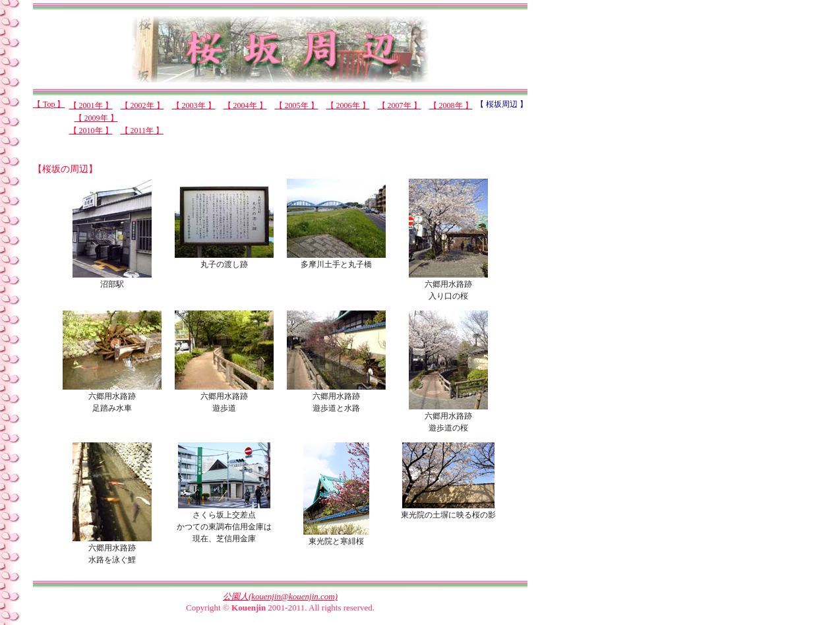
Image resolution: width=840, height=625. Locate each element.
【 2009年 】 (96, 118)
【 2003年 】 (194, 105)
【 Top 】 (49, 104)
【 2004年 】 (245, 105)
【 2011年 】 (142, 131)
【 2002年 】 (142, 105)
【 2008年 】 (451, 105)
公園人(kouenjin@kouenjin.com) (280, 596)
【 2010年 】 (91, 131)
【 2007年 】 (400, 105)
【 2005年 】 (297, 105)
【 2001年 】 (91, 105)
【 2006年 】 (348, 105)
